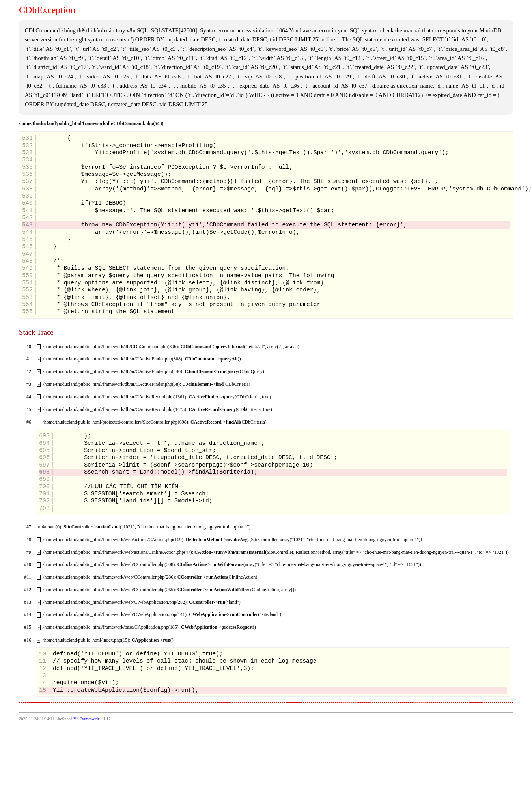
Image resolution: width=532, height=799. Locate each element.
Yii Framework (86, 719)
